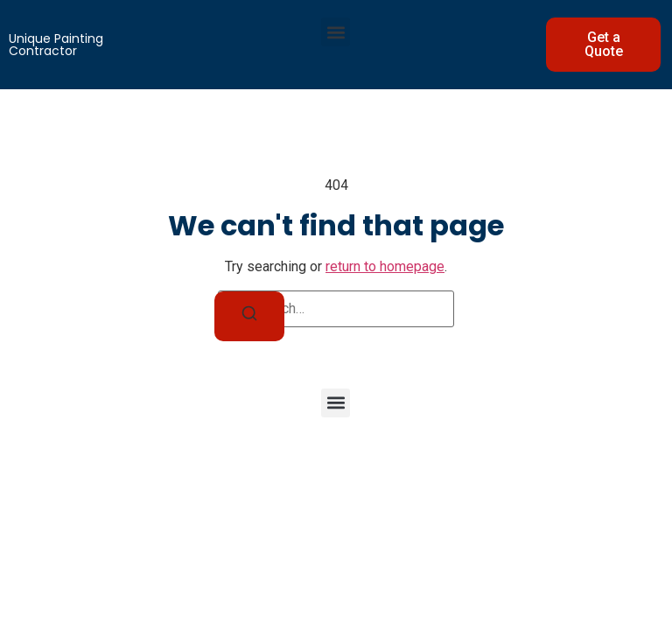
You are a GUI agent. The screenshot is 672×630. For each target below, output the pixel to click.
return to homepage (385, 266)
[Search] (249, 316)
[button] (336, 32)
